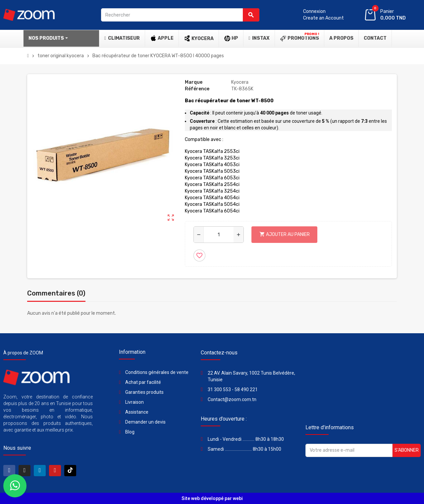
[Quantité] (219, 235)
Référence (197, 89)
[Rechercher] (180, 15)
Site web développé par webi (212, 498)
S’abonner (407, 450)
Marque (194, 82)
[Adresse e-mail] (349, 450)
